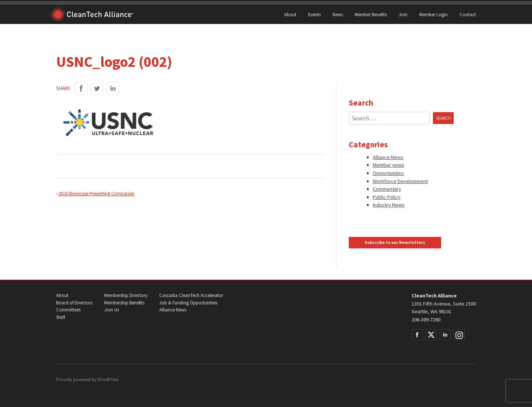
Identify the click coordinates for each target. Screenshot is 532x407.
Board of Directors (74, 303)
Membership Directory (126, 295)
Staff (61, 317)
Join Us (112, 310)
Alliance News (388, 157)
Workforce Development (400, 181)
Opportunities (388, 173)
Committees (68, 310)
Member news (388, 165)
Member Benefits (371, 14)
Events (314, 14)
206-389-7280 (426, 320)
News (338, 14)
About (290, 14)
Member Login (434, 14)
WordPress (108, 380)
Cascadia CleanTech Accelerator (191, 295)
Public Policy (387, 197)
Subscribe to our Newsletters (395, 242)
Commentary (387, 189)
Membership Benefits (124, 303)
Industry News (389, 205)
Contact (468, 14)
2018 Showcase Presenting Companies (96, 193)
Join (403, 14)
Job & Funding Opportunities (188, 303)
